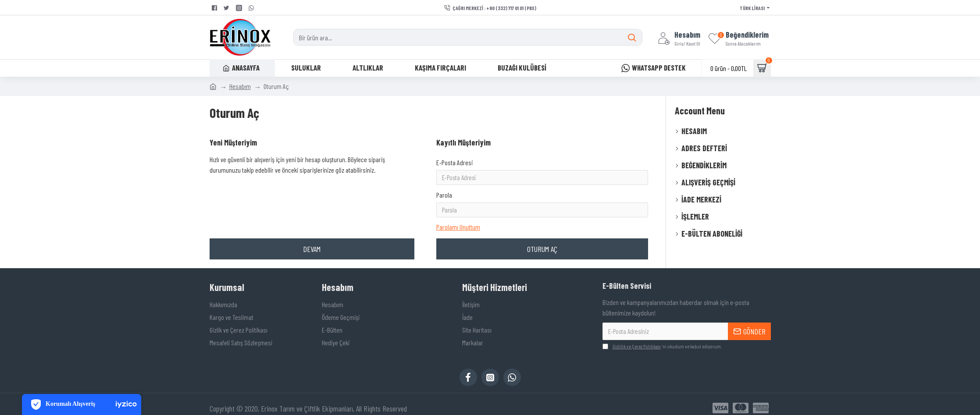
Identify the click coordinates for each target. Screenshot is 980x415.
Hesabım (240, 86)
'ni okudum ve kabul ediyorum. (662, 338)
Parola (444, 183)
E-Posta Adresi (454, 162)
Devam (312, 224)
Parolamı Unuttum (458, 200)
